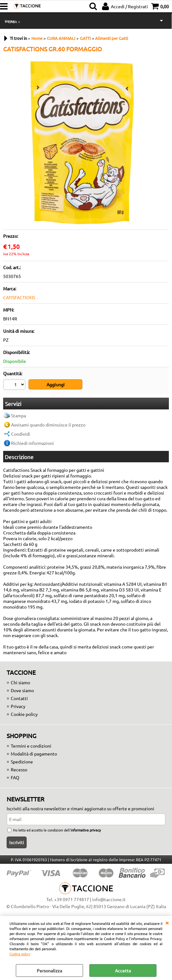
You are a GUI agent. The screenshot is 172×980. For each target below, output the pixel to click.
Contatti (19, 698)
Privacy (18, 705)
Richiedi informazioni (32, 442)
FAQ (15, 777)
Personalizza (49, 971)
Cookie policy (20, 954)
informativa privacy (86, 830)
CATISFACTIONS (19, 297)
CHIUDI (167, 922)
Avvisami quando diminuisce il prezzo (48, 424)
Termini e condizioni (31, 745)
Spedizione (22, 761)
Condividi (21, 433)
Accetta (123, 971)
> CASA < (13, 22)
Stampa (19, 415)
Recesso (19, 769)
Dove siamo (22, 690)
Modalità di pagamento (34, 753)
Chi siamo (20, 682)
